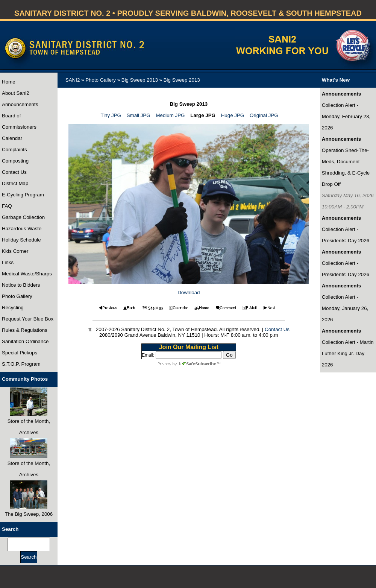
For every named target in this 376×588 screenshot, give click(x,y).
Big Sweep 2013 (140, 80)
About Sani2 (16, 93)
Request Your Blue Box (28, 319)
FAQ (7, 206)
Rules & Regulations (25, 330)
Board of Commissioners (19, 121)
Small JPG (139, 115)
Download (189, 292)
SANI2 (73, 80)
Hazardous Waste (22, 229)
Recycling (13, 308)
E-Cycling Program (23, 195)
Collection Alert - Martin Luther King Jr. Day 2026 (348, 353)
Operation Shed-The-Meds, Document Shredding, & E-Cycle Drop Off (346, 167)
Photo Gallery (17, 296)
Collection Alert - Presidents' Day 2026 (346, 235)
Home (9, 82)
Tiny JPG (111, 115)
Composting (15, 161)
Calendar (12, 138)
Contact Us (14, 172)
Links (8, 262)
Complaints (14, 150)
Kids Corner (15, 251)
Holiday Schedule (21, 240)
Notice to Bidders (21, 285)
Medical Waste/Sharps (27, 274)
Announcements (20, 104)
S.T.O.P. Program (21, 364)
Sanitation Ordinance (25, 341)
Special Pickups (20, 353)
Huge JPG (233, 115)
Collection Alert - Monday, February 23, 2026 (346, 116)
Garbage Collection (23, 217)
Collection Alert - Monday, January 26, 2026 (345, 308)
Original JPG (264, 115)
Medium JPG (170, 115)
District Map (15, 183)
